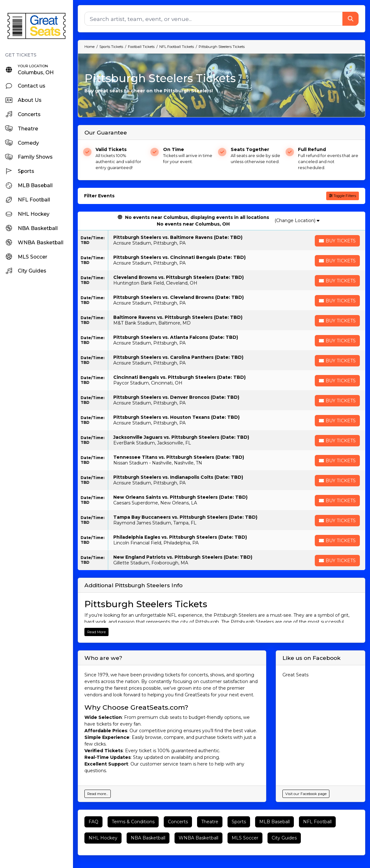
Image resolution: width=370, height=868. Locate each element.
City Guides (284, 838)
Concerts (178, 822)
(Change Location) (297, 220)
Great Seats (295, 675)
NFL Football (317, 822)
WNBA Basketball (198, 838)
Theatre (210, 822)
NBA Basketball (148, 838)
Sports (239, 822)
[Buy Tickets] (337, 241)
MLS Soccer (245, 838)
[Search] (214, 19)
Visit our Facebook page (306, 794)
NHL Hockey (103, 838)
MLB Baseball (274, 822)
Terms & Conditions (133, 822)
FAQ (93, 822)
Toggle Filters (343, 196)
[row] (221, 240)
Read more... (98, 794)
